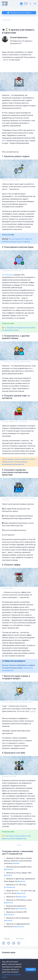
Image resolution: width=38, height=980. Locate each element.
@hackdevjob (20, 927)
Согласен (31, 969)
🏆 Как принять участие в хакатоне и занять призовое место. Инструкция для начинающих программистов (19, 462)
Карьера (7, 939)
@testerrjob (8, 921)
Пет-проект (20, 939)
